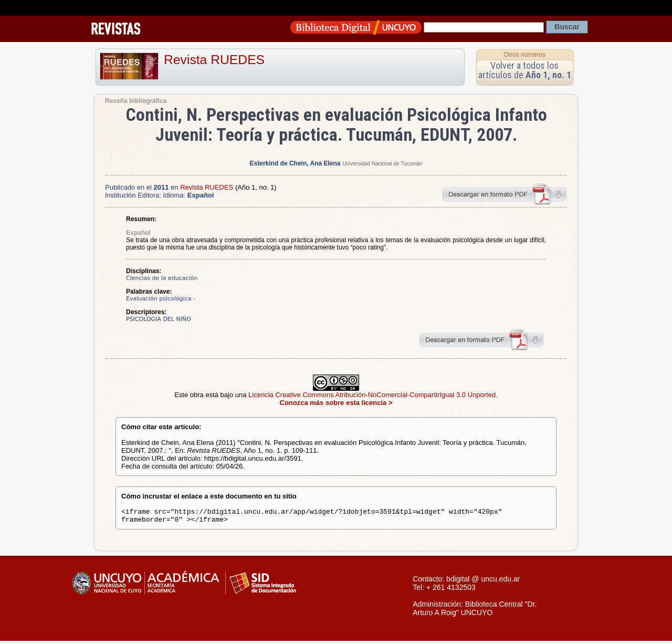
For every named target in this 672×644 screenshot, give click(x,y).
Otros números (524, 55)
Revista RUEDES (214, 60)
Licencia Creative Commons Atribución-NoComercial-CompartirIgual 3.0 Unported (372, 395)
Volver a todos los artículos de (525, 70)
